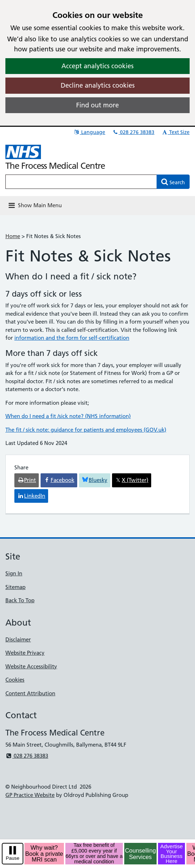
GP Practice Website (30, 795)
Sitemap (15, 587)
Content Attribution (30, 693)
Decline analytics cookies (98, 85)
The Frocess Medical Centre (55, 166)
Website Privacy (25, 653)
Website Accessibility (31, 666)
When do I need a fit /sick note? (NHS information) (68, 416)
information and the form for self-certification (72, 338)
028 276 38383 (133, 132)
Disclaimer (18, 639)
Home (13, 236)
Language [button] (89, 132)
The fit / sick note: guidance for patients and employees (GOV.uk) (86, 430)
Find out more (98, 105)
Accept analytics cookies (98, 66)
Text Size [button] (175, 132)
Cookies (15, 680)
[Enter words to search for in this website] (81, 182)
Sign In (14, 573)
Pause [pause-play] (13, 858)
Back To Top (20, 600)
